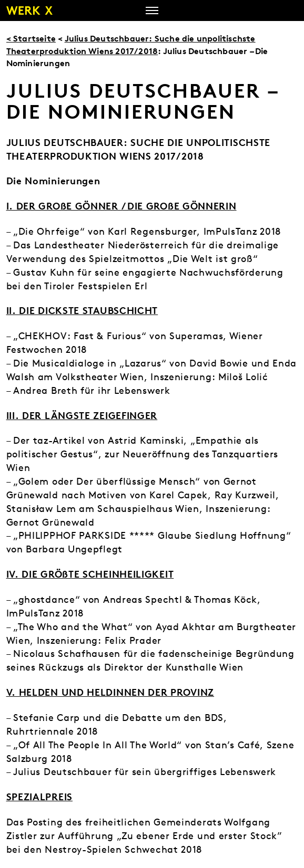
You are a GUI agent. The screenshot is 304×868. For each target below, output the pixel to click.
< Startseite (31, 38)
